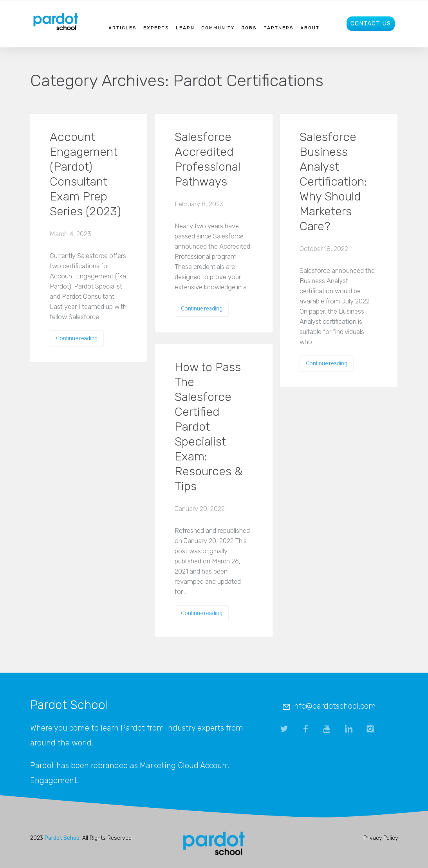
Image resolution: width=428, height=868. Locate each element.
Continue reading (77, 338)
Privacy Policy (381, 838)
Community (218, 28)
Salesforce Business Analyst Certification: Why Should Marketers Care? (333, 182)
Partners (279, 28)
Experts (156, 28)
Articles (123, 28)
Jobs (249, 28)
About (310, 28)
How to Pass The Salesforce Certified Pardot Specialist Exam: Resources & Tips (209, 427)
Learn (185, 28)
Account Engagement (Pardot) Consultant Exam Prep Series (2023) (85, 174)
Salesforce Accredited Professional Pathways (208, 159)
